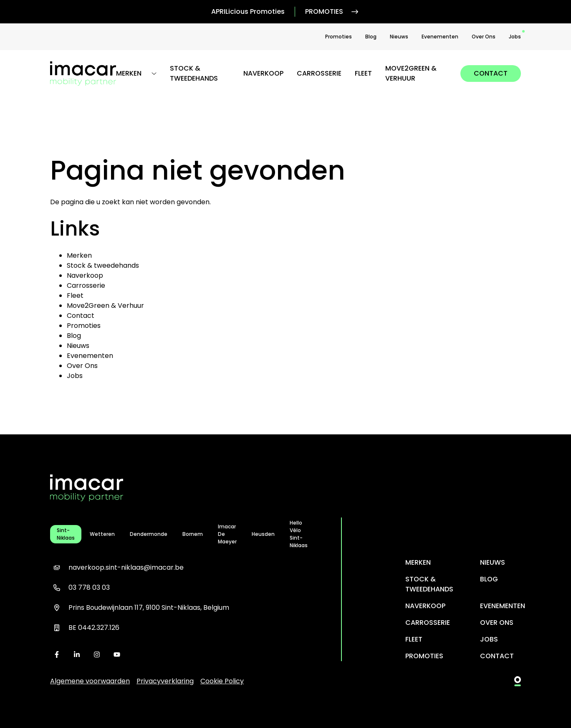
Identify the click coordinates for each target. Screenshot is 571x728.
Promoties (332, 12)
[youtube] (117, 654)
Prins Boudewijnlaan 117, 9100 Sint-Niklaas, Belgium (140, 608)
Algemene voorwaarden (90, 681)
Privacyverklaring (165, 681)
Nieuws (399, 37)
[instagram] (97, 654)
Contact (491, 73)
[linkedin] (77, 654)
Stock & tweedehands (194, 73)
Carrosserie (319, 73)
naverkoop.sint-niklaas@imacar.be (117, 568)
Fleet (363, 73)
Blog (371, 37)
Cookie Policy (222, 681)
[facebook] (57, 654)
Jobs (515, 37)
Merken (79, 255)
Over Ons (484, 37)
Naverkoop (263, 73)
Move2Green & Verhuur (411, 73)
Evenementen (440, 37)
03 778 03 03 (80, 588)
